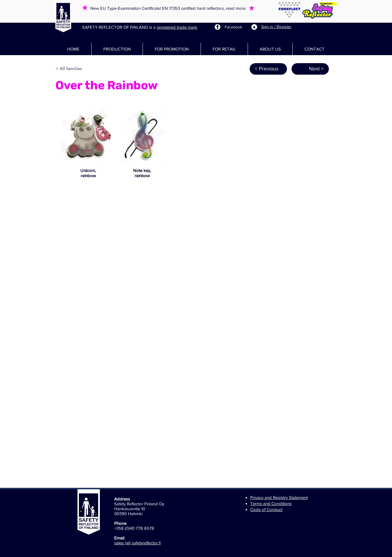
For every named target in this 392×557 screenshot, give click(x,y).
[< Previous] (268, 69)
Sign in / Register (276, 27)
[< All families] (74, 69)
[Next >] (310, 69)
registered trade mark (177, 27)
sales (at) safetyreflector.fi (137, 543)
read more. (236, 8)
